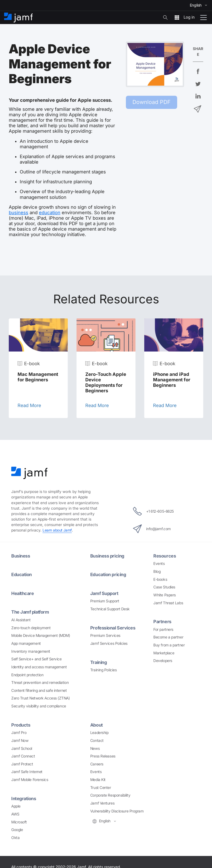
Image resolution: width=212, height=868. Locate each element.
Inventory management (31, 651)
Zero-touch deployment (31, 627)
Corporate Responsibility (110, 795)
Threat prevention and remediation (40, 682)
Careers (97, 763)
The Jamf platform (31, 612)
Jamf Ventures (102, 803)
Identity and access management (39, 666)
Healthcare (23, 593)
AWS (15, 813)
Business (21, 556)
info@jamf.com (151, 529)
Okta (15, 837)
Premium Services (105, 635)
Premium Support (105, 601)
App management (26, 643)
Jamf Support (105, 593)
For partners (163, 629)
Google (17, 829)
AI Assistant (21, 619)
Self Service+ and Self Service (36, 658)
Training (99, 661)
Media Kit (98, 779)
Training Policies (103, 669)
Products (21, 724)
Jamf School (22, 748)
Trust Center (101, 787)
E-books (160, 579)
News (95, 748)
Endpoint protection (27, 674)
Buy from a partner (169, 645)
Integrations (24, 798)
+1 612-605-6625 (153, 511)
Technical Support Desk (110, 608)
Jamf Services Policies (109, 643)
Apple (16, 805)
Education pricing (109, 574)
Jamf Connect (23, 756)
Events (159, 564)
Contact (97, 740)
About (97, 724)
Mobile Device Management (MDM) (41, 635)
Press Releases (103, 756)
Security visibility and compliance (39, 706)
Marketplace (164, 652)
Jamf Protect (22, 763)
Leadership (99, 732)
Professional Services (114, 627)
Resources (165, 556)
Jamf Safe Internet (27, 771)
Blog (157, 571)
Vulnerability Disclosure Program (117, 810)
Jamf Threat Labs (168, 603)
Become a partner (168, 637)
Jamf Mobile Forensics (30, 779)
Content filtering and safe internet (39, 690)
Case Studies (164, 587)
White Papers (165, 595)
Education (22, 574)
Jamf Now (20, 740)
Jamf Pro (19, 732)
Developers (163, 660)
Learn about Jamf (57, 530)
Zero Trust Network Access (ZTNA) (41, 698)
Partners (162, 621)
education (50, 213)
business (19, 213)
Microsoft (19, 821)
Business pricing (108, 556)
